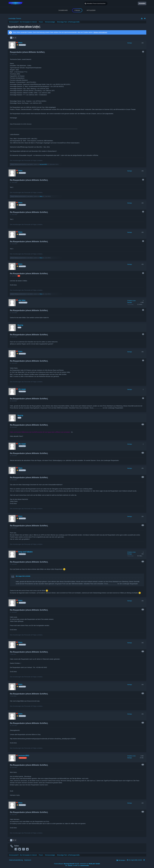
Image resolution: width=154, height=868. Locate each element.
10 (143, 424)
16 (143, 651)
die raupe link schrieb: (23, 576)
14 (143, 562)
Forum (77, 10)
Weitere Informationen (100, 32)
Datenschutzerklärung (16, 860)
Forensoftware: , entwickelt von (77, 864)
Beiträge (130, 43)
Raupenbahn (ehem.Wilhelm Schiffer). (24, 27)
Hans (41, 196)
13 (143, 525)
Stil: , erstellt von (77, 865)
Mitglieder (91, 10)
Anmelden (142, 3)
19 (143, 765)
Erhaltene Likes (131, 301)
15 (143, 609)
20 (143, 812)
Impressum (28, 860)
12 (143, 477)
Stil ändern (122, 860)
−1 (19, 276)
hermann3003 (43, 164)
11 (143, 453)
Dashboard (63, 10)
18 (143, 723)
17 (143, 693)
